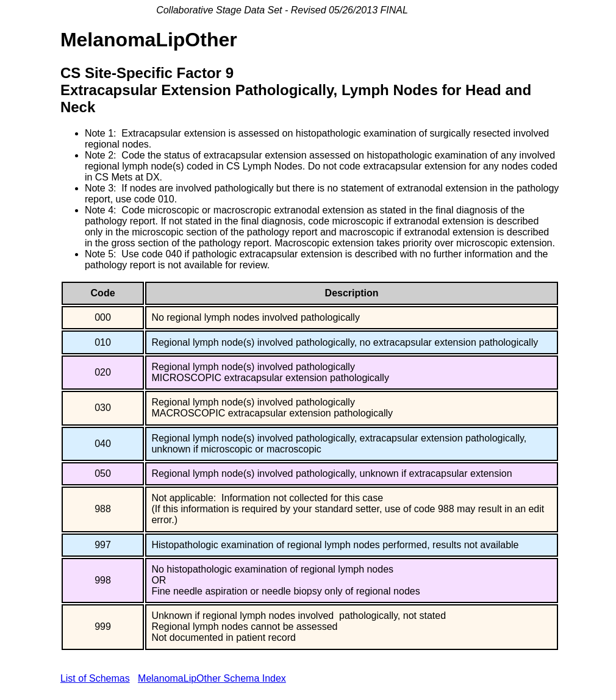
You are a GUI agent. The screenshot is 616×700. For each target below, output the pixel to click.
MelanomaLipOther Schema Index (212, 678)
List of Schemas (95, 678)
